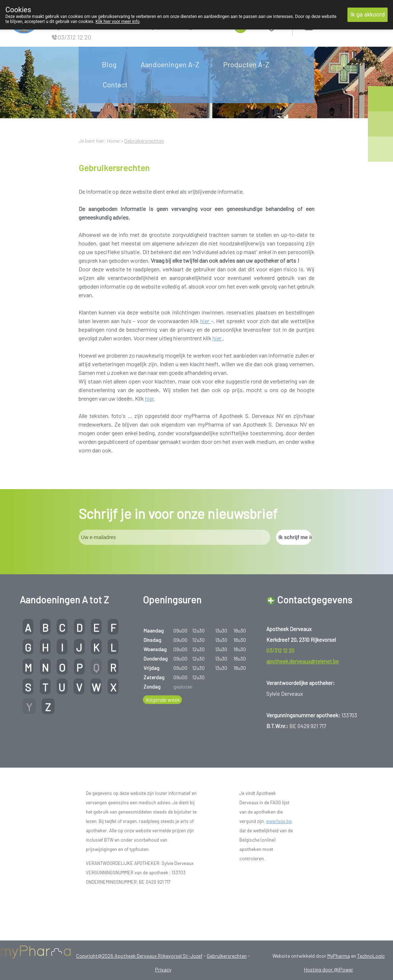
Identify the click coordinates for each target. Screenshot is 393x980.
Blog (109, 64)
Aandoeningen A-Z (170, 64)
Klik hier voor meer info (118, 22)
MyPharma (339, 956)
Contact (115, 84)
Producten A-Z (246, 64)
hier (206, 321)
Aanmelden (334, 25)
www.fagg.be (279, 821)
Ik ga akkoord (368, 15)
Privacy (163, 969)
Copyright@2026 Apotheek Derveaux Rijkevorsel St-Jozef (139, 956)
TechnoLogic (371, 956)
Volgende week (163, 700)
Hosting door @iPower (329, 969)
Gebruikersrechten (144, 141)
